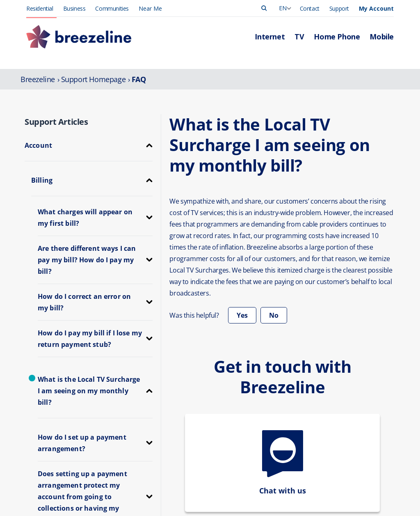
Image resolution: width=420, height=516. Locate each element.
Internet (183, 505)
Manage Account (272, 505)
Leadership (343, 505)
